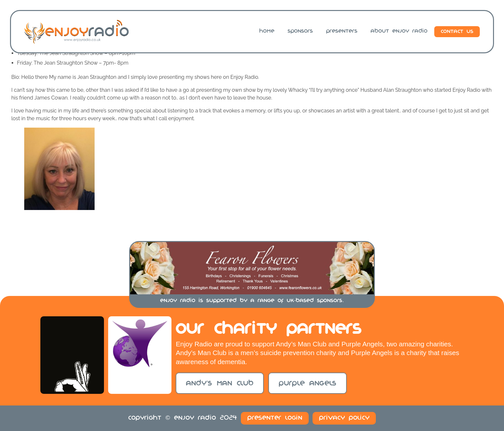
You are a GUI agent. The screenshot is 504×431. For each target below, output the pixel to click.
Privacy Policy (344, 418)
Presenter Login (275, 418)
